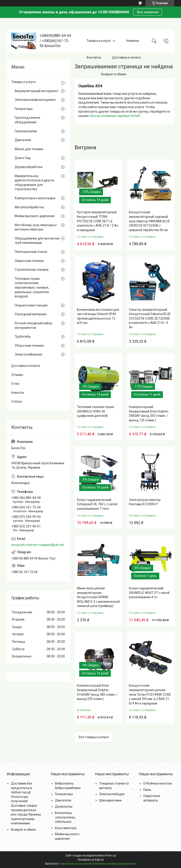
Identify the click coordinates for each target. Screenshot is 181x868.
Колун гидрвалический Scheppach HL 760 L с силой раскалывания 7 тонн (97, 504)
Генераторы (24, 109)
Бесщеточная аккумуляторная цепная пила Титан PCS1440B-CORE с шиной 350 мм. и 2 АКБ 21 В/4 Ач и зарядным (150, 694)
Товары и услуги (99, 41)
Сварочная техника (29, 261)
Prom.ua (111, 856)
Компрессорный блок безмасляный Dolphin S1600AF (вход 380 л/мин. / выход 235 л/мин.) (97, 692)
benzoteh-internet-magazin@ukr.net (38, 545)
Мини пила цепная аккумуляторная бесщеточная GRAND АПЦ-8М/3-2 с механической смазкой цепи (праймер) (98, 597)
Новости (18, 393)
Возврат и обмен (114, 74)
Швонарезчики (110, 800)
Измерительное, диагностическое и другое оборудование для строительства (35, 183)
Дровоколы (64, 806)
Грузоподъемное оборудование (27, 120)
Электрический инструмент (35, 100)
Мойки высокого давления (35, 216)
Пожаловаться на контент (76, 864)
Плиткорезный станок (31, 252)
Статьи (17, 401)
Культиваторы (66, 828)
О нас (15, 384)
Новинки (133, 41)
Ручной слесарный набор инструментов (33, 325)
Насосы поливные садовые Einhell (115, 116)
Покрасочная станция (31, 305)
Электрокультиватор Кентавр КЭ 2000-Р (145, 502)
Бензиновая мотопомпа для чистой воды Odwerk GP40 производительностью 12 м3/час (98, 316)
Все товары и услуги (94, 737)
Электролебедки (112, 794)
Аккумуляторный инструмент (37, 91)
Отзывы (17, 375)
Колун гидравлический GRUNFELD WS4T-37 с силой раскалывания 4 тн (149, 593)
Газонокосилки (26, 131)
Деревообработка (29, 167)
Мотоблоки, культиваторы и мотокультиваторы (36, 227)
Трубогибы (23, 337)
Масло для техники (29, 149)
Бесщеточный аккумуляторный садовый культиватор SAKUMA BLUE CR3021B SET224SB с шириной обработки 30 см (149, 221)
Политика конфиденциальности (115, 864)
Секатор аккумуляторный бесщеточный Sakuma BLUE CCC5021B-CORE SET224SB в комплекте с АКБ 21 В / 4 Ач (150, 318)
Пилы (147, 790)
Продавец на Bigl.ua (91, 860)
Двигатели (23, 140)
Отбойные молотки (157, 783)
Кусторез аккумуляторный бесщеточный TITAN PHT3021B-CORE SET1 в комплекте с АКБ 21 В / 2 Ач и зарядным (98, 221)
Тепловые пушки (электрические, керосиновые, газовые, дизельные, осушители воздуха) (32, 287)
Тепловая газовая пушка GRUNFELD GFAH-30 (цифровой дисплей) (95, 411)
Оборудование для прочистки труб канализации (37, 241)
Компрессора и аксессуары (35, 198)
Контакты (94, 57)
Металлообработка (29, 207)
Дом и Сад (23, 158)
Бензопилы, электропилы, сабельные (65, 817)
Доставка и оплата (126, 57)
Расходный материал (31, 314)
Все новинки (148, 12)
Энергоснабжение (29, 354)
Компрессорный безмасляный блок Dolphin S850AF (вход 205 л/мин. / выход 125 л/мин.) (149, 414)
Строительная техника (32, 270)
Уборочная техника (29, 346)
